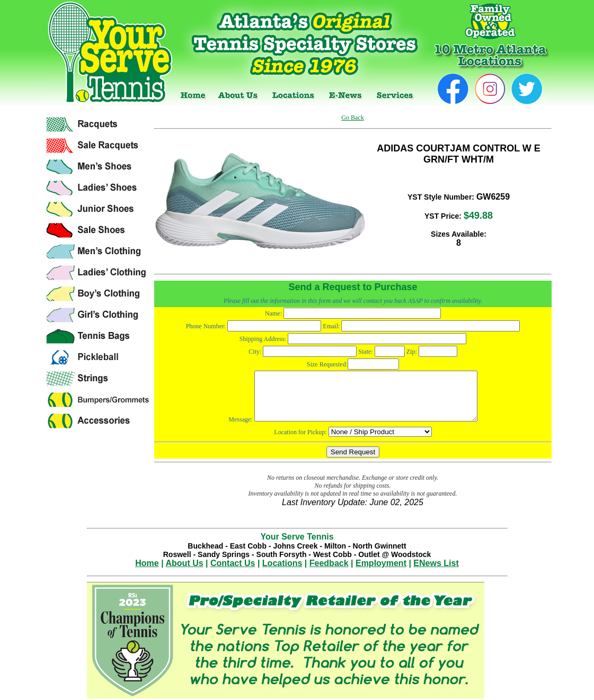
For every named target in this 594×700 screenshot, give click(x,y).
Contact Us (233, 563)
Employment (381, 563)
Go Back (352, 118)
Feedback (329, 563)
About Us (185, 563)
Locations (282, 563)
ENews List (436, 563)
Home (147, 563)
